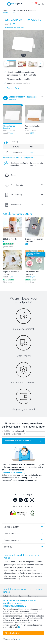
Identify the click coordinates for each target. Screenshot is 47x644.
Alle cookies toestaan (12, 633)
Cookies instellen (12, 639)
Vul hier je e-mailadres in (14, 431)
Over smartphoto (12, 533)
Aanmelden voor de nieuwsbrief (18, 441)
